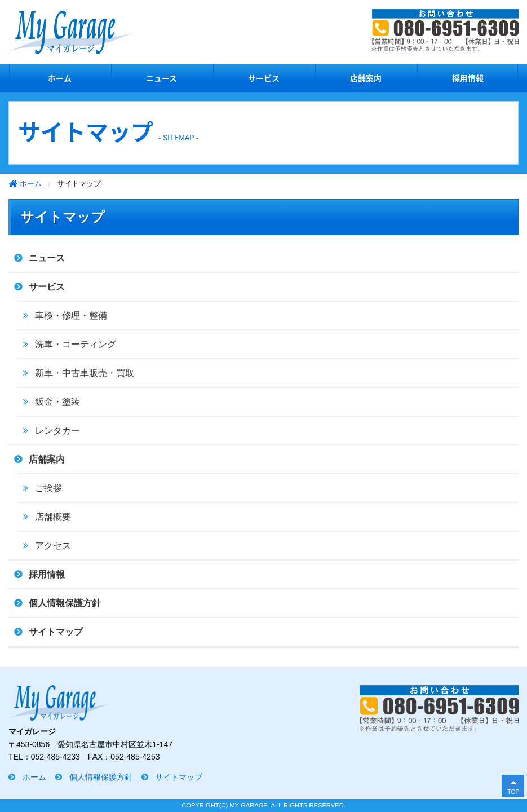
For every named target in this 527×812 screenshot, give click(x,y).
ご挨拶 (48, 488)
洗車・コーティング (76, 344)
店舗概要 (53, 517)
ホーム (60, 78)
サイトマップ (56, 632)
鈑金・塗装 (57, 402)
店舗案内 (366, 78)
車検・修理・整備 (71, 315)
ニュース (161, 78)
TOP (513, 792)
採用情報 (468, 78)
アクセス (53, 546)
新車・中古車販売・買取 (85, 373)
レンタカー (57, 431)
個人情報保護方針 (65, 603)
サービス (264, 78)
